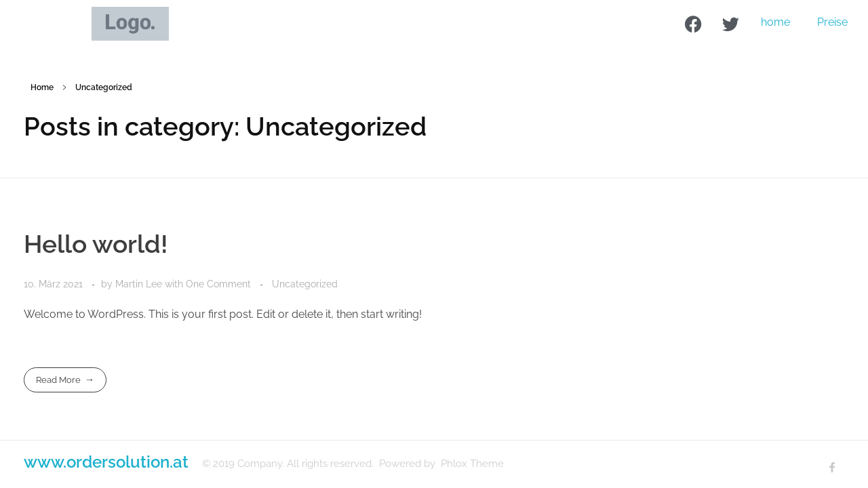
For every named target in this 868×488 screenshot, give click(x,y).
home (775, 22)
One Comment (218, 284)
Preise (832, 22)
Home (42, 87)
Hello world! (96, 244)
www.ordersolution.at (106, 462)
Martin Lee (140, 284)
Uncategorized (305, 284)
